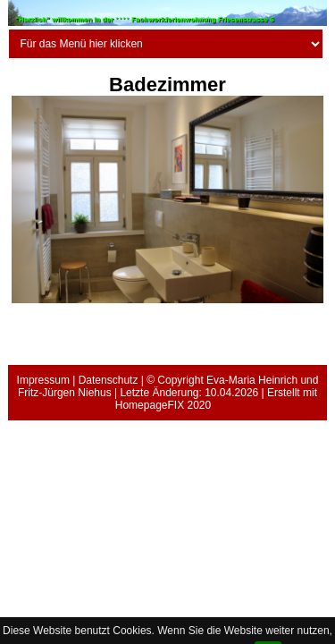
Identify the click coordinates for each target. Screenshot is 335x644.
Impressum (43, 380)
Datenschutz (109, 380)
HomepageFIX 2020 (163, 405)
